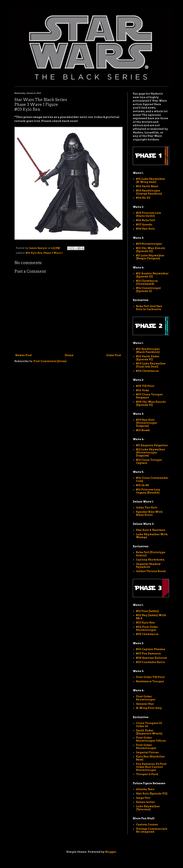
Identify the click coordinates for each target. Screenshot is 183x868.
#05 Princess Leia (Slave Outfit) (148, 214)
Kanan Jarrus (145, 802)
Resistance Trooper (150, 681)
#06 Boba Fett (146, 220)
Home (69, 355)
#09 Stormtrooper (149, 244)
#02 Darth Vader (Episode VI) (148, 358)
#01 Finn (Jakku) (147, 611)
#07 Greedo (144, 225)
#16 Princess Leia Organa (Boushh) (148, 491)
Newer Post (24, 355)
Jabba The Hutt (147, 508)
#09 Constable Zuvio (151, 662)
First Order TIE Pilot (150, 677)
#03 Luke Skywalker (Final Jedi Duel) (151, 365)
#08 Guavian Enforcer (152, 658)
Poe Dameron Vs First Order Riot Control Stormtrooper (151, 767)
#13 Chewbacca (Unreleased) (147, 282)
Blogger (111, 852)
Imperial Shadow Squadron (148, 566)
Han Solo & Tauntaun (151, 530)
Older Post (114, 355)
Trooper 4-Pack (147, 774)
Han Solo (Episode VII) (152, 794)
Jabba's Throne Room (151, 571)
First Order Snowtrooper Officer (151, 739)
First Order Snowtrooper (146, 698)
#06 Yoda (142, 390)
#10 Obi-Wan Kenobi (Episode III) (151, 250)
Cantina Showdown (150, 560)
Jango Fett (143, 798)
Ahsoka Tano (145, 789)
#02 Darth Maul (147, 186)
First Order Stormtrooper (146, 747)
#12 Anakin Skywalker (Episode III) (152, 275)
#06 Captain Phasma (151, 649)
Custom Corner (147, 824)
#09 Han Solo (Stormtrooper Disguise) (147, 423)
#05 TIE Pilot (145, 386)
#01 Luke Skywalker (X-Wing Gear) (151, 180)
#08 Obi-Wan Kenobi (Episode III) (151, 403)
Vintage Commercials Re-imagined (152, 830)
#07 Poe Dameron (148, 654)
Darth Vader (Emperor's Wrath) (149, 732)
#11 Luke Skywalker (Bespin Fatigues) (150, 257)
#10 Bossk (143, 430)
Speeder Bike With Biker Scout (149, 513)
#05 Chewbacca (147, 634)
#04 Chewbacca (147, 371)
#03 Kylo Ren (34, 253)
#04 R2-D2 (143, 198)
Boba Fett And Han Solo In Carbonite (149, 308)
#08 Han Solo (145, 229)
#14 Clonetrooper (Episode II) (148, 290)
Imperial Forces (147, 752)
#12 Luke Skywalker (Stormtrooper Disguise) (150, 453)
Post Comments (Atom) (50, 361)
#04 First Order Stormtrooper (147, 628)
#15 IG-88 (142, 485)
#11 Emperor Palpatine (152, 445)
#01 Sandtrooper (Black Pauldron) (148, 350)
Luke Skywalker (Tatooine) (148, 808)
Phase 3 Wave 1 (53, 253)
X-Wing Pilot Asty (149, 708)
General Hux (145, 704)
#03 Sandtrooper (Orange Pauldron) (149, 192)
